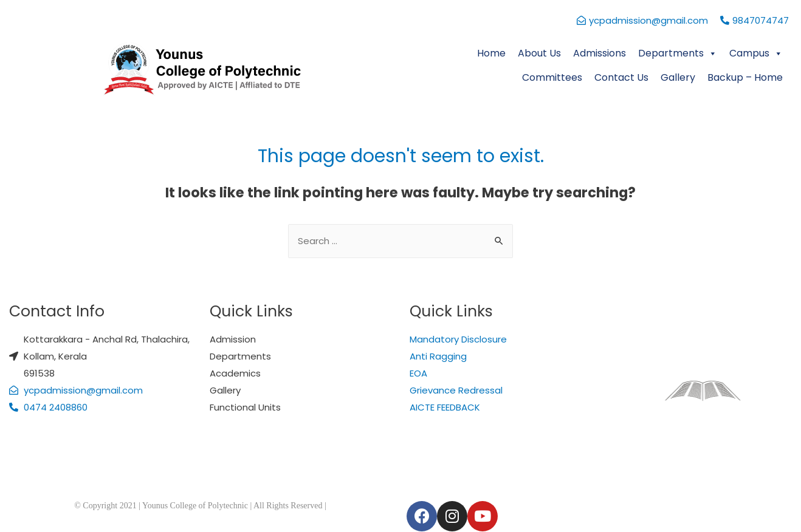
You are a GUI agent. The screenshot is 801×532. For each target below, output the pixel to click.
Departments (678, 53)
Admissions (600, 53)
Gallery (678, 77)
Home (491, 53)
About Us (539, 53)
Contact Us (621, 77)
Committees (552, 77)
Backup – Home (745, 77)
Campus (756, 53)
